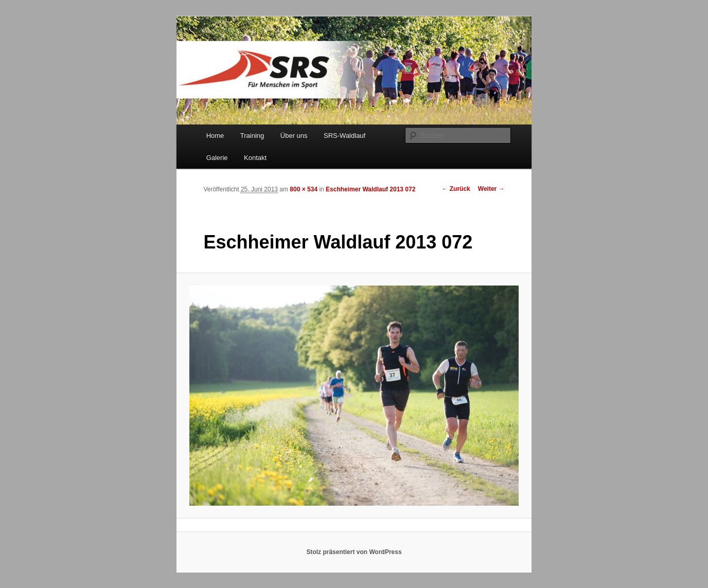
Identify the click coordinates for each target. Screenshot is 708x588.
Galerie (217, 158)
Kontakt (255, 158)
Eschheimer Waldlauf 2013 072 (370, 189)
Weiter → (491, 189)
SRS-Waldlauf (344, 136)
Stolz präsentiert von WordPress (354, 552)
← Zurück (456, 189)
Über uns (294, 136)
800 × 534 (304, 189)
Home (215, 136)
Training (252, 136)
